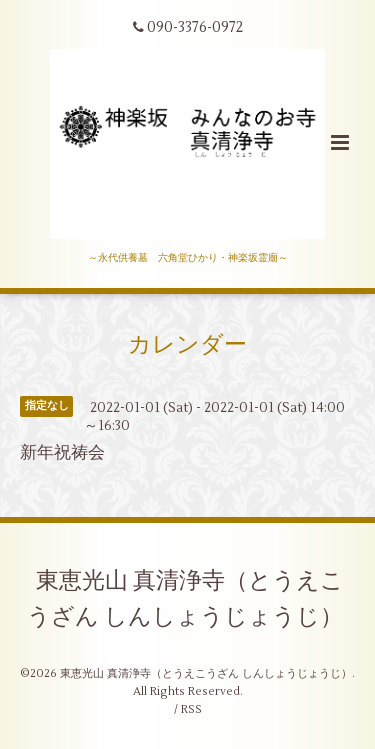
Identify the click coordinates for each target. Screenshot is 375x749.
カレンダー (187, 345)
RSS (191, 709)
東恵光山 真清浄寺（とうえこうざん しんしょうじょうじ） (185, 599)
